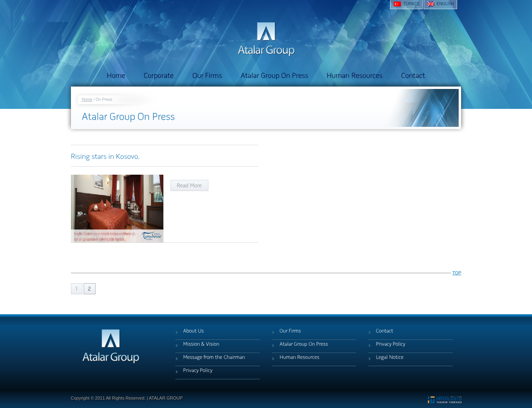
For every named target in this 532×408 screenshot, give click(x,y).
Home (87, 100)
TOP (457, 273)
